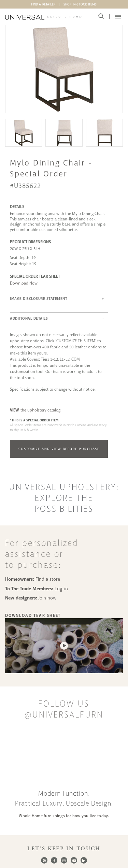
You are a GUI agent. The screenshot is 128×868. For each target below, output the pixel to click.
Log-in (61, 589)
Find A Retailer (43, 4)
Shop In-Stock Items (80, 4)
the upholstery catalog (35, 410)
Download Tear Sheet (33, 616)
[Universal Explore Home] (44, 17)
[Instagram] (64, 860)
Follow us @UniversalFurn (64, 709)
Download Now (24, 283)
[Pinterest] (44, 860)
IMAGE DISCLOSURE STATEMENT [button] (39, 299)
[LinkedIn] (84, 860)
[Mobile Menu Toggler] (118, 17)
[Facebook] (54, 860)
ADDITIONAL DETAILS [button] (29, 319)
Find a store (48, 579)
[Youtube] (74, 860)
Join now (48, 598)
